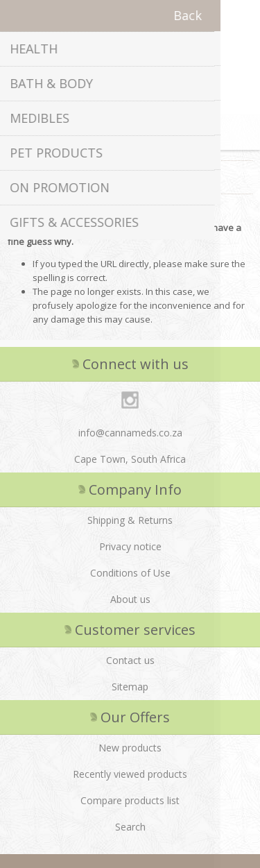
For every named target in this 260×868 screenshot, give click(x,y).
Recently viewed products (130, 774)
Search (130, 827)
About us (130, 599)
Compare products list (130, 800)
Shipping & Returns (130, 520)
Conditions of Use (130, 573)
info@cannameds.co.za (130, 433)
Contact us (130, 660)
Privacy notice (130, 546)
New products (130, 748)
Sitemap (130, 687)
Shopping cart (148, 133)
